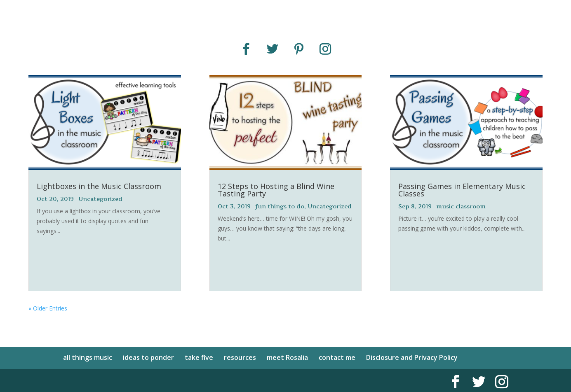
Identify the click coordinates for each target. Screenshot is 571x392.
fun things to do (280, 206)
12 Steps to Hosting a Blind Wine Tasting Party (276, 190)
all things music (88, 357)
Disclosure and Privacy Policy (412, 357)
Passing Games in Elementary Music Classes (462, 190)
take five (199, 357)
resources (240, 357)
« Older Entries (48, 308)
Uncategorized (100, 199)
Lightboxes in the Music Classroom (99, 186)
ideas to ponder (148, 357)
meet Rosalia (287, 357)
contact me (337, 357)
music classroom (461, 206)
